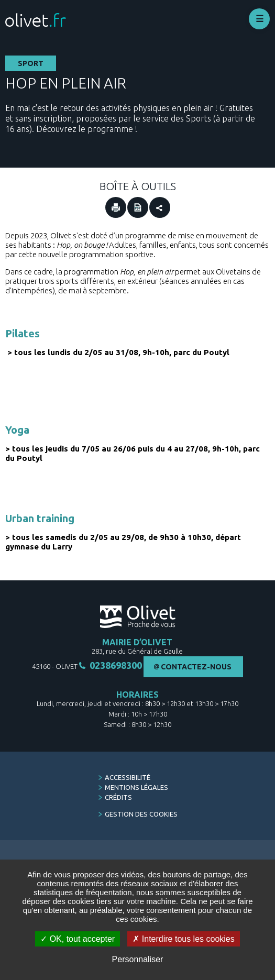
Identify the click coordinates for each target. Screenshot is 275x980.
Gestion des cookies (141, 814)
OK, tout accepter (78, 939)
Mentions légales (136, 787)
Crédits (118, 797)
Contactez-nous (196, 667)
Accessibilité (128, 777)
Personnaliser (138, 959)
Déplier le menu (259, 19)
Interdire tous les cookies (183, 939)
